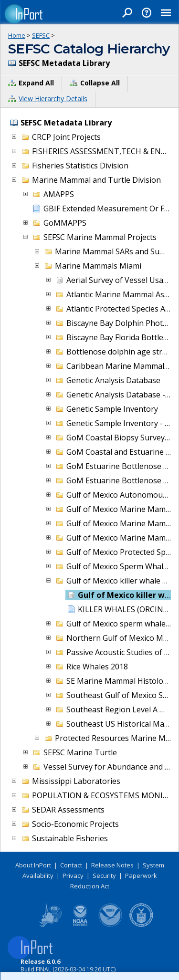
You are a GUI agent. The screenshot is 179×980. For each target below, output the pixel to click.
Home (17, 35)
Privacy (73, 876)
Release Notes (112, 865)
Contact (71, 865)
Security (104, 876)
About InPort (33, 865)
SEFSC (41, 35)
